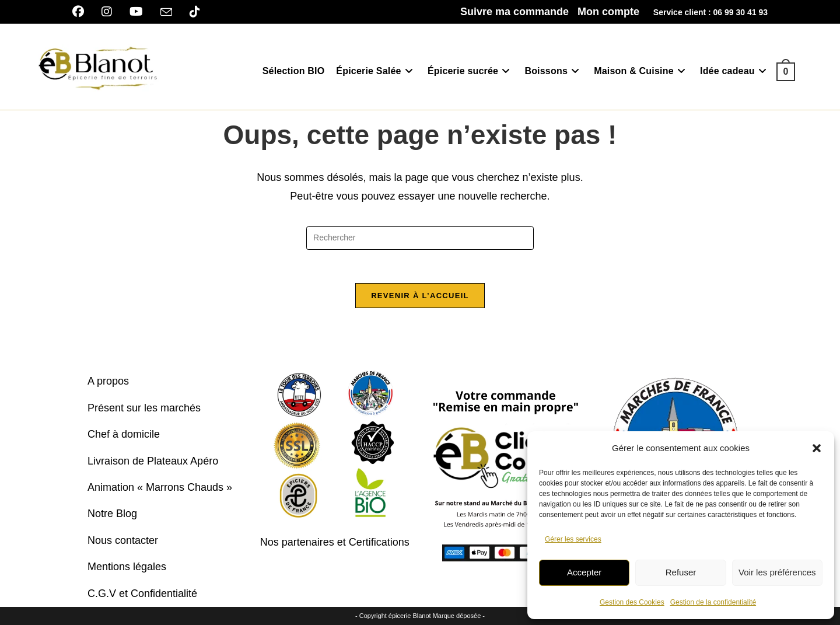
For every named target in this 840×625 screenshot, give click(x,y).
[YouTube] (136, 12)
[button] (817, 448)
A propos (108, 382)
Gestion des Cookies (632, 602)
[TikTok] (195, 12)
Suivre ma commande (514, 12)
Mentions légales (127, 567)
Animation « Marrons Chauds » (160, 487)
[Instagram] (107, 12)
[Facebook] (83, 12)
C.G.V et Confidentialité (142, 593)
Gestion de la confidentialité (713, 602)
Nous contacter (123, 540)
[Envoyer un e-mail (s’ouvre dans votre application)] (166, 12)
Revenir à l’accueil (420, 297)
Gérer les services (573, 539)
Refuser (681, 572)
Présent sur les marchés (144, 408)
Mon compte (608, 12)
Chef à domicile (124, 435)
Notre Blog (112, 514)
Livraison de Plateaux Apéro (153, 461)
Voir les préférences (777, 572)
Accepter (584, 572)
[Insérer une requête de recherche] (420, 238)
